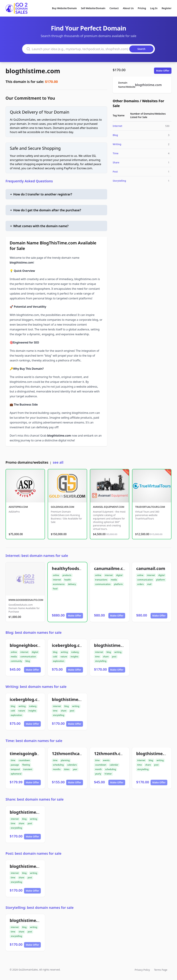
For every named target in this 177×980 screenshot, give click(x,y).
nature (64, 657)
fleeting (26, 765)
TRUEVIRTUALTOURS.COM (150, 507)
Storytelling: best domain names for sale (40, 908)
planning (65, 760)
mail (149, 584)
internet (57, 580)
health (67, 580)
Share (116, 162)
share (106, 657)
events (106, 760)
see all (58, 462)
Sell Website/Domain (93, 8)
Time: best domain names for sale (34, 741)
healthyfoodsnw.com (73, 568)
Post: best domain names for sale (33, 853)
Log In (154, 8)
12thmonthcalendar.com (77, 753)
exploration (59, 661)
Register (167, 8)
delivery (72, 584)
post (114, 657)
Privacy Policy (142, 970)
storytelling (101, 661)
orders (140, 584)
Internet (117, 126)
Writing (117, 144)
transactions (101, 580)
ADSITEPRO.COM (18, 507)
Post (115, 172)
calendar (114, 765)
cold (55, 657)
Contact (114, 8)
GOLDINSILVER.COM (62, 507)
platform (118, 584)
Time (116, 153)
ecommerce (59, 584)
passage (15, 765)
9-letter (108, 774)
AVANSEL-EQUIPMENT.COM (109, 507)
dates (67, 769)
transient (28, 769)
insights (74, 657)
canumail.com (151, 568)
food (55, 589)
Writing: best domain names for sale (36, 687)
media (114, 580)
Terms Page (161, 970)
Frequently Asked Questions (29, 181)
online (56, 575)
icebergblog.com (69, 645)
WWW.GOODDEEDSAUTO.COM (26, 600)
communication (103, 584)
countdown (24, 760)
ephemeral (16, 774)
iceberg (75, 652)
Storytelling (119, 181)
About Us (128, 8)
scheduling (58, 765)
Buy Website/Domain (64, 8)
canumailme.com (112, 568)
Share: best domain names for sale (35, 799)
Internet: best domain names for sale (37, 556)
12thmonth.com (111, 753)
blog (28, 661)
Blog (115, 135)
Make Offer (163, 71)
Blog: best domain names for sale (34, 632)
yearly (98, 774)
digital (119, 575)
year (75, 769)
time (97, 657)
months (57, 769)
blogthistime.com (33, 71)
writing (64, 652)
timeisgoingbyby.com (32, 753)
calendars (72, 765)
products (67, 575)
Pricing (142, 8)
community (16, 661)
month (98, 769)
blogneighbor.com (28, 645)
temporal (15, 769)
